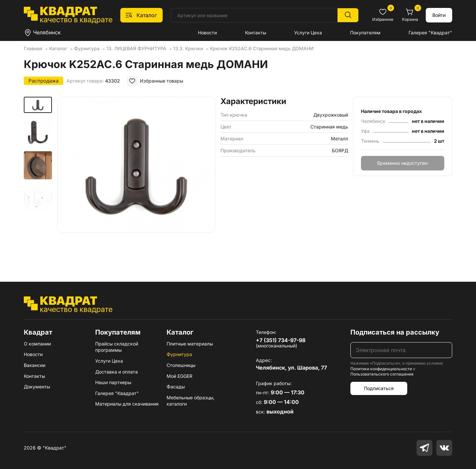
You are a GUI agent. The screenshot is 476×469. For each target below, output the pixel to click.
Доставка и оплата (117, 372)
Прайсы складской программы (117, 347)
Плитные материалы (190, 344)
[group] (136, 180)
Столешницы (181, 365)
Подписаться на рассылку (395, 332)
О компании (37, 344)
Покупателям (365, 33)
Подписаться (379, 388)
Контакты (256, 33)
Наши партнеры (113, 382)
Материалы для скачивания (127, 404)
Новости (207, 33)
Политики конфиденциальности (381, 369)
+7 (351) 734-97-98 (281, 340)
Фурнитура (179, 354)
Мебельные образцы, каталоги (191, 401)
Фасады (176, 387)
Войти (439, 15)
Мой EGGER (179, 376)
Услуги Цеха (308, 33)
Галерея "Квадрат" (430, 33)
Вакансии (35, 365)
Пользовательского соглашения (382, 374)
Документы (37, 387)
